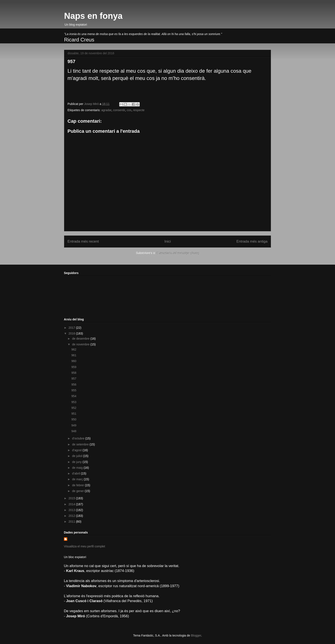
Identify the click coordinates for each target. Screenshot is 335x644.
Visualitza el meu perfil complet (84, 546)
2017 (72, 328)
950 (74, 419)
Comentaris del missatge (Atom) (178, 253)
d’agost (77, 450)
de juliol (77, 456)
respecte (139, 110)
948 (74, 431)
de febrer (78, 485)
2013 (72, 510)
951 (74, 414)
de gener (78, 491)
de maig (78, 468)
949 (74, 425)
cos (129, 110)
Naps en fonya (93, 16)
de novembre (81, 344)
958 (74, 373)
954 (74, 396)
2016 (72, 333)
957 (74, 379)
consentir (119, 110)
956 (74, 385)
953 (74, 402)
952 (74, 408)
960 (74, 361)
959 (74, 367)
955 (74, 390)
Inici (168, 241)
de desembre (81, 339)
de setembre (81, 444)
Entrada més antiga (252, 241)
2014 (72, 504)
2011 (72, 522)
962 (74, 349)
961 (74, 355)
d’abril (76, 473)
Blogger (196, 635)
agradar (106, 110)
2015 (72, 498)
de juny (77, 462)
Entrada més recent (83, 241)
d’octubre (79, 438)
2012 (72, 516)
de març (78, 479)
